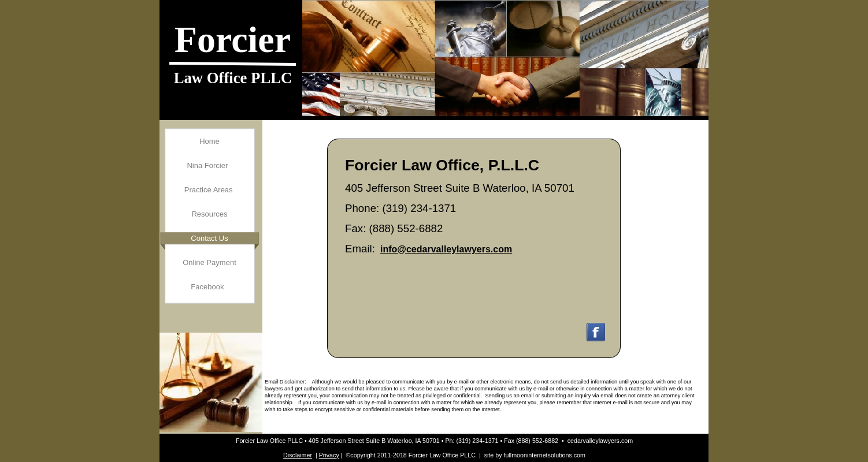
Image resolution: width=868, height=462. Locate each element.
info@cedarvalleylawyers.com (446, 249)
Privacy (329, 455)
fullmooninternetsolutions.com (545, 455)
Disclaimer (298, 455)
